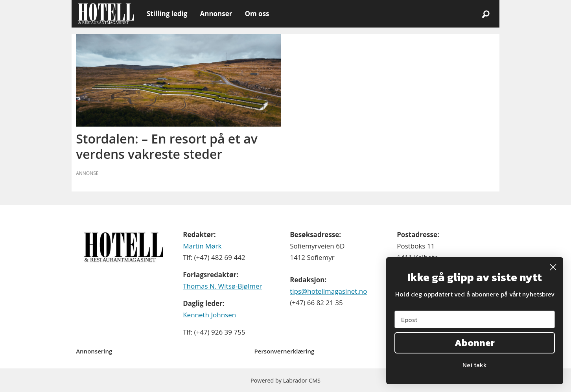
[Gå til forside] (106, 14)
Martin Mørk (202, 246)
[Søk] (486, 14)
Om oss (257, 14)
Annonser (216, 14)
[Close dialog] (553, 267)
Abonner (475, 343)
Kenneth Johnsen (209, 315)
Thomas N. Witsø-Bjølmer (222, 286)
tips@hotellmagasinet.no (328, 291)
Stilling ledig (167, 14)
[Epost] (475, 319)
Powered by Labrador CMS (285, 380)
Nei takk (475, 365)
